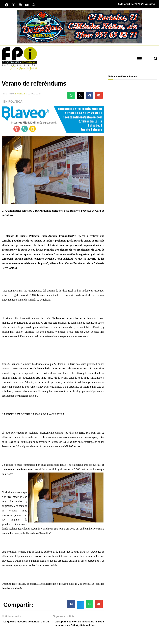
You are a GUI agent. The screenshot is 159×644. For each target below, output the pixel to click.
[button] (139, 59)
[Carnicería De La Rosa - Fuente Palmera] (79, 27)
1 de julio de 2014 (34, 95)
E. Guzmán (20, 95)
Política (15, 102)
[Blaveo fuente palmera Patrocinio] (53, 120)
